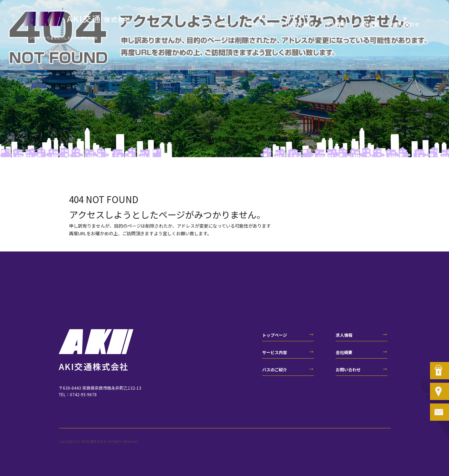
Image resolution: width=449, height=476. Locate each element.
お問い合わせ (405, 24)
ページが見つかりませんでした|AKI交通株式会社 (60, 38)
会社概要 (369, 24)
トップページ (222, 24)
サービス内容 (260, 24)
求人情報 (336, 24)
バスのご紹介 (300, 24)
